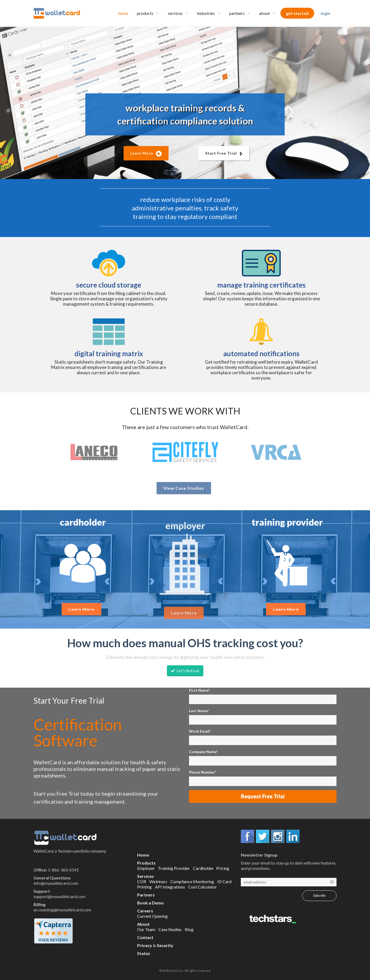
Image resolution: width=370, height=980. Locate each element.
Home (143, 855)
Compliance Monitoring (192, 881)
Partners (146, 895)
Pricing (223, 868)
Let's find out (185, 671)
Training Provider (174, 868)
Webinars (158, 881)
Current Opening (152, 916)
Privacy (145, 945)
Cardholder (203, 868)
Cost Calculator (203, 887)
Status (144, 953)
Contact (145, 937)
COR (142, 881)
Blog (189, 929)
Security (165, 945)
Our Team (146, 929)
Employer (146, 868)
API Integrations (170, 887)
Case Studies (170, 929)
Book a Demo (150, 903)
